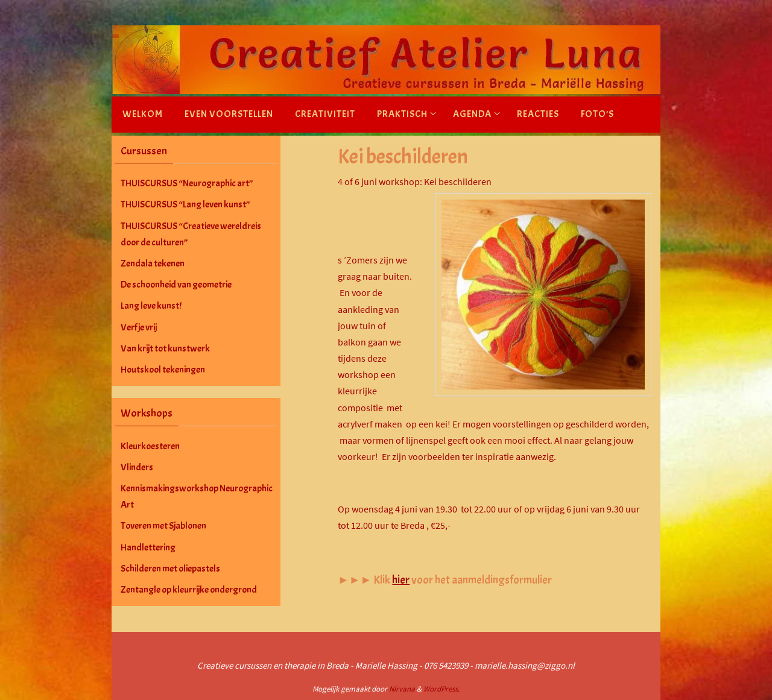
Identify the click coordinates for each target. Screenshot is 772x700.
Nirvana (402, 689)
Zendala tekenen (153, 263)
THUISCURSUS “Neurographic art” (187, 183)
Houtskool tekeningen (163, 370)
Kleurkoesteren (150, 446)
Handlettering (148, 547)
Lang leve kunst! (151, 306)
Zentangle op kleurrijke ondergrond (189, 590)
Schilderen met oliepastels (170, 569)
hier (401, 580)
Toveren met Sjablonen (163, 526)
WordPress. (441, 689)
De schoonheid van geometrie (176, 285)
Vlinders (137, 467)
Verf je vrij (139, 327)
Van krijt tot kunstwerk (165, 348)
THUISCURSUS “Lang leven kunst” (185, 204)
